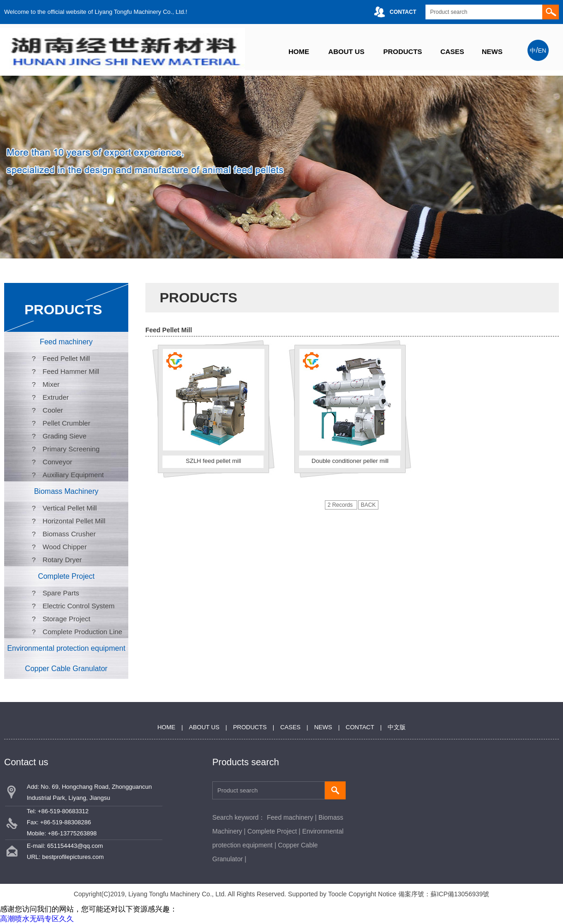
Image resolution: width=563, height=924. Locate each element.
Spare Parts (61, 593)
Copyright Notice (372, 894)
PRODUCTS (402, 51)
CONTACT (403, 12)
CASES (452, 51)
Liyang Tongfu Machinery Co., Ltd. (177, 894)
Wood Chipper (65, 547)
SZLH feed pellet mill (214, 461)
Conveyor (57, 462)
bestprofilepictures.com (73, 857)
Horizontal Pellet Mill (74, 521)
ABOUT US (346, 51)
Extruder (56, 397)
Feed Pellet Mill (66, 358)
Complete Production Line (82, 632)
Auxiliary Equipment (73, 475)
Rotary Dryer (62, 560)
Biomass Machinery (66, 491)
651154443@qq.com (75, 846)
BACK (368, 505)
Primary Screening (71, 449)
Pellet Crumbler (66, 423)
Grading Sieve (64, 436)
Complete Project (66, 576)
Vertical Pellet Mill (70, 508)
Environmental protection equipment (66, 648)
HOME (299, 51)
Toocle (337, 894)
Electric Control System (78, 606)
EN (542, 51)
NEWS (492, 51)
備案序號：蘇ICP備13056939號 (444, 894)
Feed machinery (66, 342)
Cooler (53, 410)
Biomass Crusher (69, 534)
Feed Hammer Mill (71, 371)
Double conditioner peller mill (350, 461)
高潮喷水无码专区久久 (37, 919)
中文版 (397, 727)
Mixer (51, 384)
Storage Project (66, 619)
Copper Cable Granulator (66, 669)
